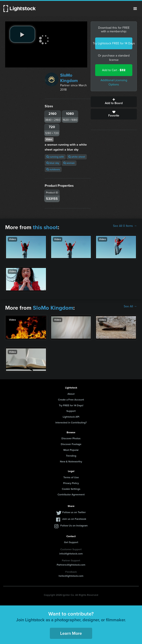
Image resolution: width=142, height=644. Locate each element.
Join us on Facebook (74, 519)
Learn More (71, 633)
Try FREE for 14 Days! (71, 405)
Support (71, 411)
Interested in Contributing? (71, 423)
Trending (71, 456)
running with (55, 157)
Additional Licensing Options (114, 82)
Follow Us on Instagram (74, 526)
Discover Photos (71, 438)
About (71, 394)
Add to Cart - (114, 70)
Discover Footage (71, 444)
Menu (135, 9)
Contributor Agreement (71, 495)
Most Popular (71, 450)
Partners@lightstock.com (71, 565)
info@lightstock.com (71, 554)
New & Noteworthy (71, 462)
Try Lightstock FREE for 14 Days (114, 43)
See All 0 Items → (125, 226)
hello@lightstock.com (71, 576)
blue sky (53, 163)
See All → (130, 306)
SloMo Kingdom (69, 78)
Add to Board (114, 102)
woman (69, 163)
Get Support (71, 542)
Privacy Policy (71, 483)
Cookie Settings (71, 489)
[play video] (22, 34)
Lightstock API (71, 417)
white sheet (77, 157)
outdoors (53, 169)
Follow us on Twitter (74, 512)
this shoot (45, 227)
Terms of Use (71, 477)
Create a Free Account (71, 400)
